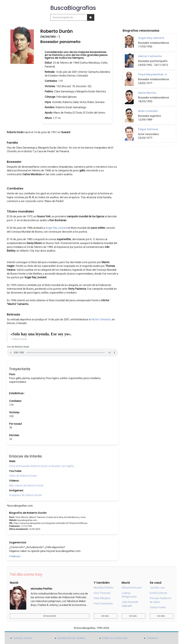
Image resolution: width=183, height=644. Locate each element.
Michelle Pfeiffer (104, 588)
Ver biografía (50, 616)
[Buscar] (91, 17)
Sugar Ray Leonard (56, 228)
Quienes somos (23, 638)
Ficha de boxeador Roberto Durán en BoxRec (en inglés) (42, 466)
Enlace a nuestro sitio (115, 638)
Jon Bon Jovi (157, 588)
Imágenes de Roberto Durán (25, 495)
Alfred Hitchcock (132, 588)
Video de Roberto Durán (23, 476)
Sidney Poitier (158, 607)
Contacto (152, 638)
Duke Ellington (102, 598)
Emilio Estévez (158, 593)
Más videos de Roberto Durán (26, 485)
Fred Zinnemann (103, 603)
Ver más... (105, 616)
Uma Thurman (102, 593)
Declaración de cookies (71, 638)
